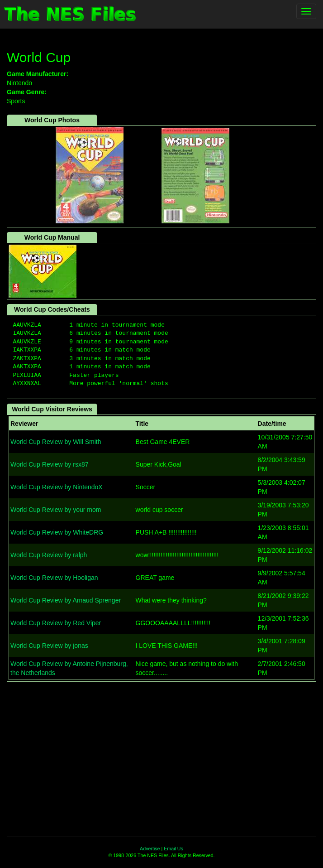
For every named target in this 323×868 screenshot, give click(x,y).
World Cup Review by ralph (49, 555)
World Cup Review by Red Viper (56, 623)
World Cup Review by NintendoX (57, 487)
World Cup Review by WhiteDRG (57, 532)
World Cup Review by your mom (56, 510)
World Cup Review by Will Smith (56, 442)
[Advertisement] (161, 754)
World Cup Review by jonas (49, 646)
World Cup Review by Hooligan (54, 578)
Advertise (150, 849)
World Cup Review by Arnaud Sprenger (66, 600)
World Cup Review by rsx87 (49, 464)
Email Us (173, 849)
